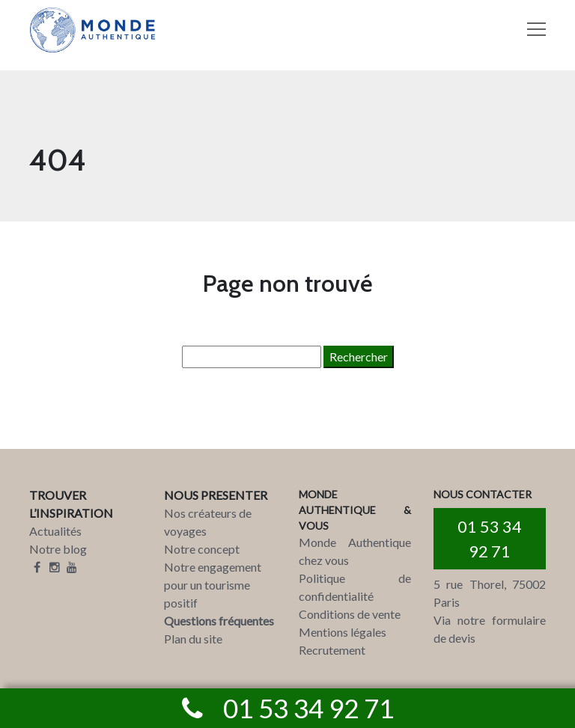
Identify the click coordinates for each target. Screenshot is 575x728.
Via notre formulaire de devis (490, 629)
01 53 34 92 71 (490, 539)
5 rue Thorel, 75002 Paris (490, 593)
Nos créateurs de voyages (208, 522)
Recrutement (332, 650)
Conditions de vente (350, 614)
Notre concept (202, 549)
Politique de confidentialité (355, 587)
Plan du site (193, 639)
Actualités (55, 531)
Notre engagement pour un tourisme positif (213, 585)
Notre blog (58, 549)
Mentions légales (343, 632)
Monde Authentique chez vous (355, 551)
